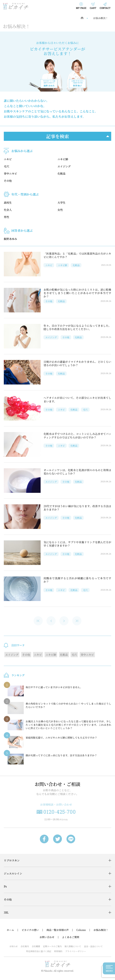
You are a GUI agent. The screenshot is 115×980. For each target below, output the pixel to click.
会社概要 (36, 946)
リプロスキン (12, 860)
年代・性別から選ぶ (25, 194)
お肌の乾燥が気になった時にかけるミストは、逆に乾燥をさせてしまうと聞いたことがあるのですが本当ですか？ (77, 293)
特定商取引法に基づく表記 (39, 951)
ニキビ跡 (63, 159)
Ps (5, 886)
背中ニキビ (10, 173)
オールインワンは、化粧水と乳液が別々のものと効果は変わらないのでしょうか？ (77, 472)
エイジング (64, 166)
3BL (6, 912)
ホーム (10, 930)
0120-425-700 (59, 812)
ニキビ (8, 159)
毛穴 (6, 166)
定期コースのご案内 (52, 946)
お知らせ (14, 946)
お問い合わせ (47, 937)
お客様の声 (63, 930)
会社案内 (25, 946)
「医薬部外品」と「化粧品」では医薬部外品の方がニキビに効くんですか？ (77, 255)
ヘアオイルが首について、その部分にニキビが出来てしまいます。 (77, 399)
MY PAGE (81, 8)
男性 (6, 217)
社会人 (8, 210)
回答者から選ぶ (22, 231)
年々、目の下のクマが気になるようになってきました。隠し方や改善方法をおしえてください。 (77, 327)
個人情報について (73, 946)
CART (93, 8)
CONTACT (105, 8)
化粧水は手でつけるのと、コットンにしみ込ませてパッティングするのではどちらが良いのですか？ (77, 435)
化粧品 (61, 173)
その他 (8, 181)
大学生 (61, 203)
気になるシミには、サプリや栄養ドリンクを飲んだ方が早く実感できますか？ (77, 544)
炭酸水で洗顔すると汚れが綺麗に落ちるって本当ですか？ (77, 580)
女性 (60, 210)
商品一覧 (51, 930)
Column (81, 930)
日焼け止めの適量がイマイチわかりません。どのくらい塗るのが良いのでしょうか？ (77, 363)
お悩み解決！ (101, 18)
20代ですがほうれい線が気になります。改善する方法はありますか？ (77, 508)
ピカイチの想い (30, 930)
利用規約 (58, 951)
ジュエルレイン (13, 873)
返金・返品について (93, 946)
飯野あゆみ (10, 239)
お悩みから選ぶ (22, 151)
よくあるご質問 (71, 937)
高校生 (8, 203)
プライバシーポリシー (76, 951)
